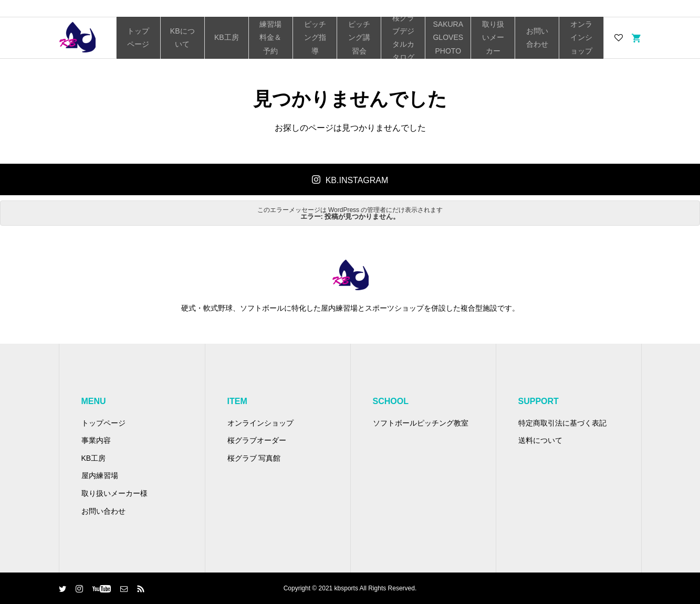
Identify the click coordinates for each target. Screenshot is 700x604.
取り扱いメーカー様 (114, 493)
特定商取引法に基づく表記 (562, 423)
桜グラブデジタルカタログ (403, 38)
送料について (540, 440)
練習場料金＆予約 (270, 37)
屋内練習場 (100, 475)
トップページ (138, 38)
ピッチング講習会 (359, 37)
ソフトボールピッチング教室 (421, 423)
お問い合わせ (537, 38)
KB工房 (227, 37)
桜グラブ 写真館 (254, 458)
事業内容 (96, 440)
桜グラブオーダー (257, 440)
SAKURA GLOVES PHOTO (448, 37)
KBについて (182, 38)
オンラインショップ (581, 37)
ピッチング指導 (315, 37)
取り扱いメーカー (493, 37)
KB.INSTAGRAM (357, 180)
